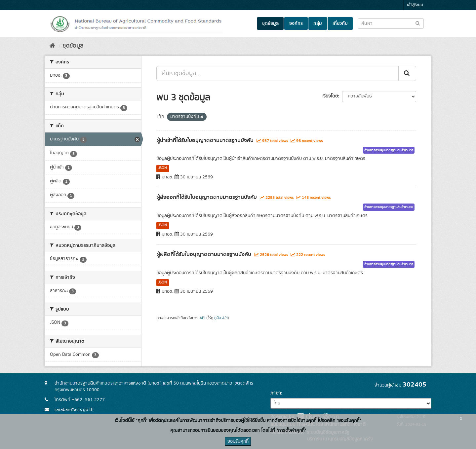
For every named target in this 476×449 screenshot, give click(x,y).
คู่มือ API (221, 318)
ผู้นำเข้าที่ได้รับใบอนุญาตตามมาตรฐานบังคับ (205, 140)
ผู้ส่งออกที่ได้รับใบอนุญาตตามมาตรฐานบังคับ (207, 197)
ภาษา (276, 393)
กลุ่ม (318, 23)
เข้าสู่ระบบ (415, 5)
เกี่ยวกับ (340, 23)
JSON (162, 168)
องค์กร (296, 23)
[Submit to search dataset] (418, 23)
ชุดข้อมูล (270, 23)
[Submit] (407, 73)
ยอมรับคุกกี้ (238, 441)
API (202, 318)
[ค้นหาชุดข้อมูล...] (278, 73)
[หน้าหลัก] (52, 46)
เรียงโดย (330, 96)
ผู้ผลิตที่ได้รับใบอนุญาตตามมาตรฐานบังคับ (204, 254)
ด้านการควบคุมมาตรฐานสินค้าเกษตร (389, 150)
